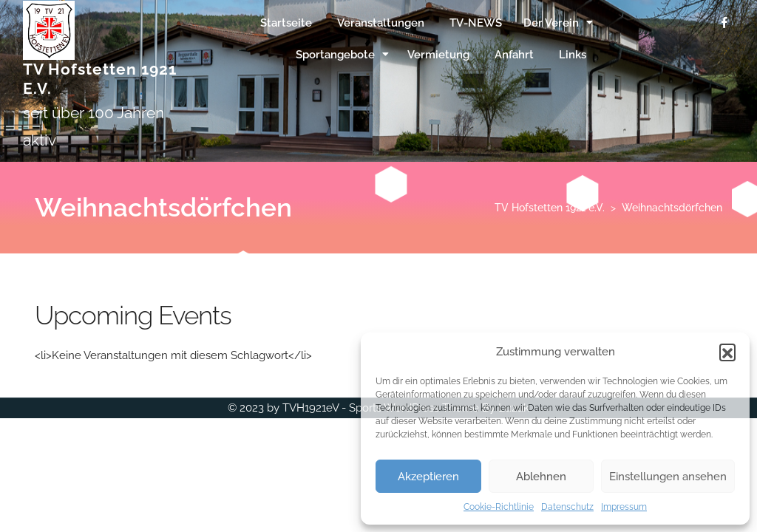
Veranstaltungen (381, 23)
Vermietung (438, 55)
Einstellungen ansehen (668, 477)
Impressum (624, 507)
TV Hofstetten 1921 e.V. (550, 208)
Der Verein (551, 23)
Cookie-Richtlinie (499, 507)
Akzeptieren (428, 477)
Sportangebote (335, 55)
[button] (727, 352)
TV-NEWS (476, 23)
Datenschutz (567, 507)
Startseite (286, 23)
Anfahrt (514, 55)
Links (573, 55)
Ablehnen (541, 477)
